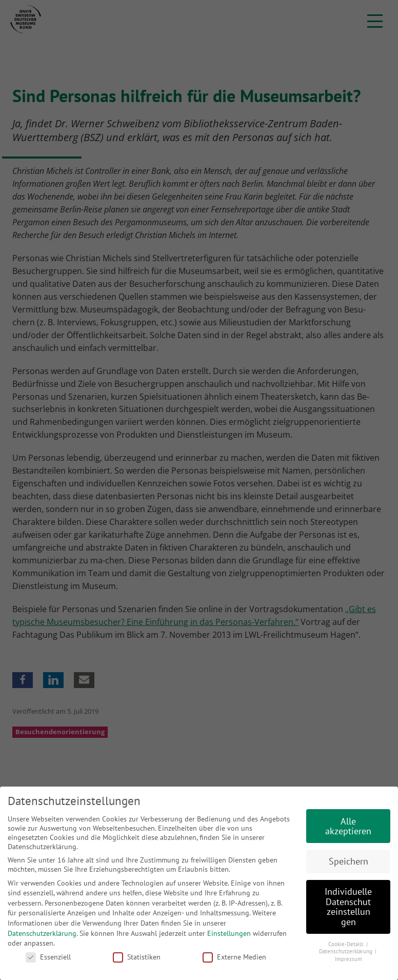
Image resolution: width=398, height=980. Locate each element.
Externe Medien (234, 957)
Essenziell (48, 957)
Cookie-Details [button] (347, 944)
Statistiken (137, 957)
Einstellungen (229, 933)
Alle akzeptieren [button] (348, 826)
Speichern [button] (349, 861)
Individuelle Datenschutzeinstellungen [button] (348, 907)
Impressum (349, 959)
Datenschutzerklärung (42, 933)
